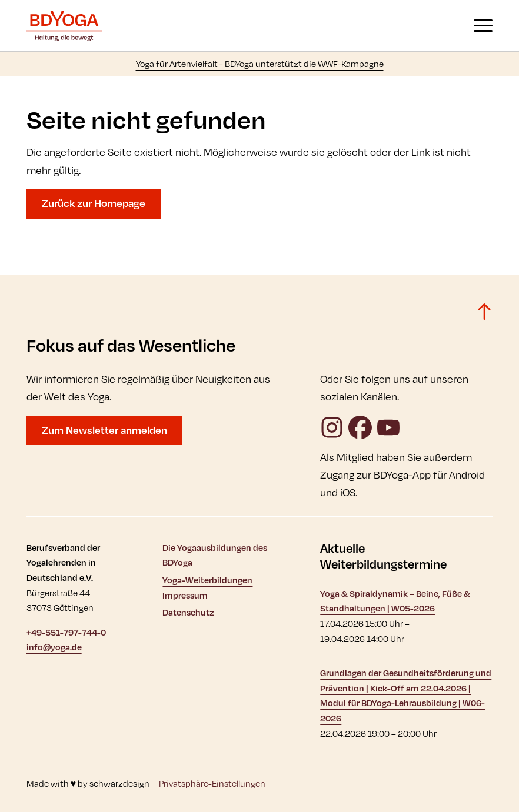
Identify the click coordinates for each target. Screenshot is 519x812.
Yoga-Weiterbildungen (207, 580)
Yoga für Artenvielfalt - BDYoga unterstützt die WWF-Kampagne (260, 64)
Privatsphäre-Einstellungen (212, 783)
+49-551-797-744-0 (66, 632)
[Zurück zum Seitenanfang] (484, 312)
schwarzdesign (119, 783)
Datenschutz (188, 612)
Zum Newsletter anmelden (104, 430)
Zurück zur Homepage (94, 203)
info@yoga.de (54, 647)
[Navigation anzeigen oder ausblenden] (483, 26)
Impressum (185, 595)
